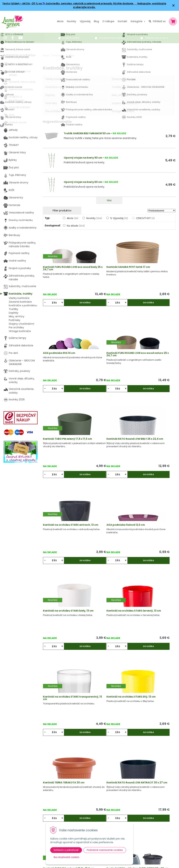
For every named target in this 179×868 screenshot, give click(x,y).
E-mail (136, 808)
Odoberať (144, 859)
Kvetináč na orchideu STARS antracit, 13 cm (64, 432)
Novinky (72, 21)
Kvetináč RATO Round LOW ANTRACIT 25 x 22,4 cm (107, 673)
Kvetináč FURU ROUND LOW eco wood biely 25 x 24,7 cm (64, 271)
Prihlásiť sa (159, 21)
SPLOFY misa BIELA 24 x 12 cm (152, 672)
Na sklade (76, 226)
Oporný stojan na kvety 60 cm (83, 182)
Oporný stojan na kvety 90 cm (83, 158)
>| (171, 742)
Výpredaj (85, 21)
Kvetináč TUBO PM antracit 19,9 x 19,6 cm (151, 593)
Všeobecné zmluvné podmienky (83, 801)
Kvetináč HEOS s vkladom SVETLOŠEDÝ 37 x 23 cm (62, 673)
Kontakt (52, 816)
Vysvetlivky (70, 794)
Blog (50, 808)
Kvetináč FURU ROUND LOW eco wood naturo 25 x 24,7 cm (63, 353)
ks (57, 305)
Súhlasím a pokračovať (66, 850)
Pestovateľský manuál (77, 816)
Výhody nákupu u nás (76, 787)
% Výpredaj (119, 218)
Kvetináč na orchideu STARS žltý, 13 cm (152, 512)
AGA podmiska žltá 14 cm (150, 270)
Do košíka (75, 305)
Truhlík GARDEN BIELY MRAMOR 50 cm (87, 133)
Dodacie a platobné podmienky (82, 808)
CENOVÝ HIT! (145, 218)
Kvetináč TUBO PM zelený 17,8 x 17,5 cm (109, 351)
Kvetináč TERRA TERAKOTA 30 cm (64, 593)
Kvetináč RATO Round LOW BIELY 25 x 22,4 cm (151, 351)
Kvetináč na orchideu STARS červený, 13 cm (64, 512)
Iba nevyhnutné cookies (66, 857)
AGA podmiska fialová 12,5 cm (107, 432)
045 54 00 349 (16, 806)
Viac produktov (109, 729)
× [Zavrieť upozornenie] (174, 5)
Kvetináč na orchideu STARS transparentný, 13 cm (108, 512)
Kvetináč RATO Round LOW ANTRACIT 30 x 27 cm (107, 593)
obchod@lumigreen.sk (21, 810)
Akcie (60, 21)
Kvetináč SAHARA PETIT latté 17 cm (108, 271)
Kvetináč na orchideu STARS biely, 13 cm (152, 432)
